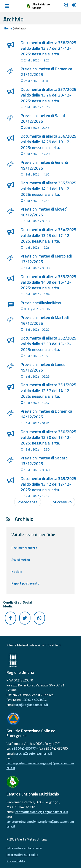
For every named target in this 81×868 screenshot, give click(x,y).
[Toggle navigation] (7, 6)
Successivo (62, 502)
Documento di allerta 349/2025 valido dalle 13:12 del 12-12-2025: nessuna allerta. (49, 484)
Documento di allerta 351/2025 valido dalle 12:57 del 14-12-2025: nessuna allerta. (49, 391)
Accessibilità (16, 861)
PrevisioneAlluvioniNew (41, 303)
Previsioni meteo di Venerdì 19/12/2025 (44, 165)
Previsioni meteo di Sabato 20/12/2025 (44, 118)
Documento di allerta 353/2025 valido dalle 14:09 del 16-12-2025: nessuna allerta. (49, 282)
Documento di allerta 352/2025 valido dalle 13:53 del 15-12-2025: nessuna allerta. (49, 344)
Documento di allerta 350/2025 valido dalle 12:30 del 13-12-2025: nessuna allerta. (49, 437)
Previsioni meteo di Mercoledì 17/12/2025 (46, 259)
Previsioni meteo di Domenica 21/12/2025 (46, 72)
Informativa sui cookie (22, 855)
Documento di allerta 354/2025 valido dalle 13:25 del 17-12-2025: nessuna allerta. (49, 235)
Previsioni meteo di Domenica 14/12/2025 (46, 414)
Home (8, 28)
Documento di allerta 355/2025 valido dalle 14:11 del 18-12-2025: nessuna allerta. (49, 189)
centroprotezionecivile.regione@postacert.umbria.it (40, 766)
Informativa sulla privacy (24, 848)
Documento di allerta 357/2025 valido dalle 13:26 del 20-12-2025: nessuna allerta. (49, 95)
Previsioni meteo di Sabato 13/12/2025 (44, 461)
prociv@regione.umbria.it (34, 753)
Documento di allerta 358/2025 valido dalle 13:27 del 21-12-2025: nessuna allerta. (49, 48)
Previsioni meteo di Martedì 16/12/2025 (45, 320)
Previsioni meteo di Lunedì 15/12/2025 (44, 367)
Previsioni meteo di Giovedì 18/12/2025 (44, 212)
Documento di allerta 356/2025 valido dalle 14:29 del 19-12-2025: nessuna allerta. (49, 142)
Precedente (28, 502)
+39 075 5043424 (34, 700)
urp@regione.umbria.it (32, 705)
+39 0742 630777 (24, 748)
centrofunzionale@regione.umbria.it (42, 812)
